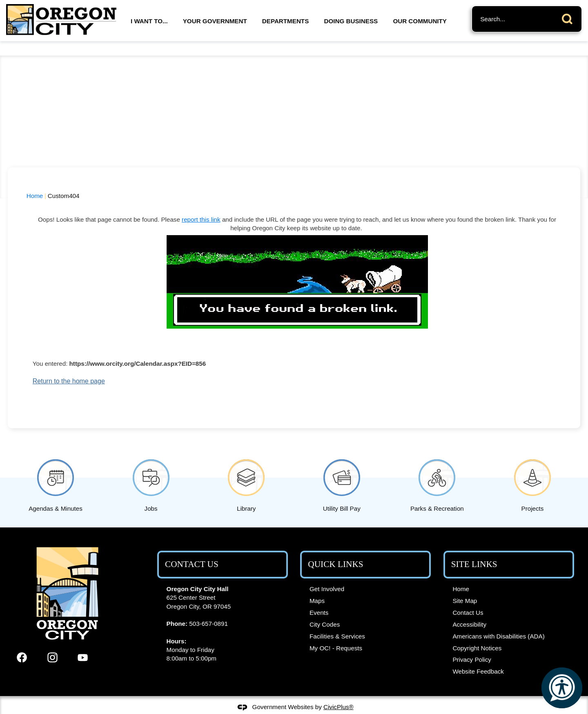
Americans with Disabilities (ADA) (498, 622)
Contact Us (468, 599)
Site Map (465, 587)
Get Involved (327, 575)
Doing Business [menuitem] (351, 21)
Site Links (474, 550)
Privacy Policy (472, 646)
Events (319, 599)
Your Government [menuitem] (215, 21)
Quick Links (335, 550)
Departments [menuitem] (285, 21)
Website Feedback (478, 657)
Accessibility (469, 611)
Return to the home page (69, 367)
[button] (569, 17)
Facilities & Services (337, 622)
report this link (201, 206)
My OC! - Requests (336, 634)
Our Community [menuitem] (420, 21)
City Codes (325, 611)
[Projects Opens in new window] (532, 470)
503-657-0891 (208, 610)
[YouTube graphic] (83, 644)
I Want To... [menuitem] (149, 21)
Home (35, 182)
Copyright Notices (477, 634)
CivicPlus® (339, 693)
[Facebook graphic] (22, 644)
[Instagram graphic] (52, 644)
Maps (317, 587)
